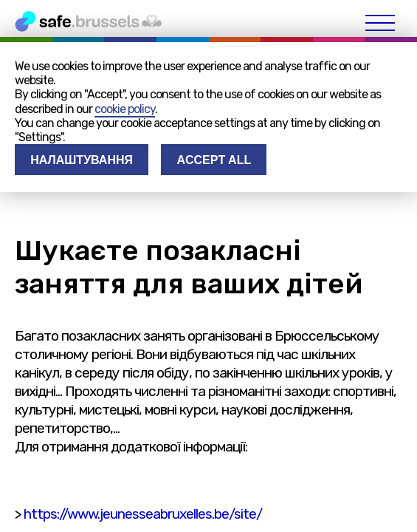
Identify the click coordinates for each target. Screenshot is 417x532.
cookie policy (125, 109)
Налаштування (82, 160)
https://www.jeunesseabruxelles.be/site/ (143, 514)
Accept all (214, 160)
